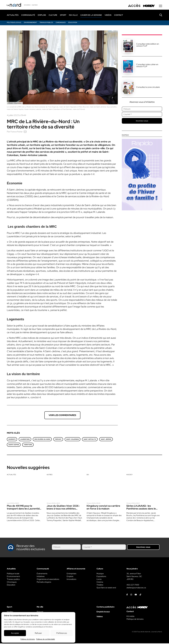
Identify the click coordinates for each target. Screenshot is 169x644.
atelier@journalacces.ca (136, 588)
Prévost (58, 440)
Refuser (38, 633)
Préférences (62, 633)
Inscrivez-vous (142, 121)
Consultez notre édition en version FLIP (148, 46)
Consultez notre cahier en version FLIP (147, 66)
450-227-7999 (133, 585)
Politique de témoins (28, 639)
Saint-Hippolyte (90, 440)
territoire (28, 445)
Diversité (12, 440)
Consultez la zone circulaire (148, 88)
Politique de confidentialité (46, 639)
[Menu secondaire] (161, 7)
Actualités (11, 475)
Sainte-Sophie (14, 445)
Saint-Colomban (73, 440)
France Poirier (17, 132)
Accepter (15, 633)
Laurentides (25, 440)
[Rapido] (142, 173)
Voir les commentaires (62, 416)
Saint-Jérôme (106, 440)
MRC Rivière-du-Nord (42, 440)
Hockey (129, 475)
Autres (50, 475)
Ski (88, 475)
